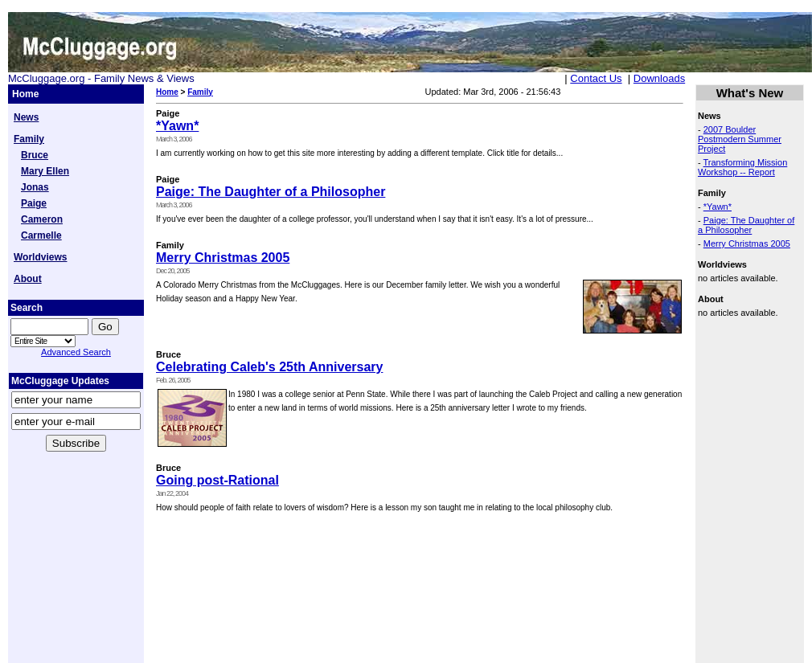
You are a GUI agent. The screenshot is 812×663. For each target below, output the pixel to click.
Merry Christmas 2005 (223, 258)
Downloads (659, 78)
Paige (34, 203)
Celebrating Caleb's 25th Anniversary (269, 367)
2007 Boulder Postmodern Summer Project (740, 139)
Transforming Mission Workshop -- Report (742, 167)
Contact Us (596, 78)
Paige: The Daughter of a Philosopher (271, 192)
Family (29, 139)
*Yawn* (177, 126)
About (28, 279)
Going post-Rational (217, 480)
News (26, 117)
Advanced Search (76, 352)
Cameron (42, 219)
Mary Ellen (45, 171)
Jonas (35, 187)
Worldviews (40, 257)
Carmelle (41, 235)
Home (167, 92)
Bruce (35, 155)
